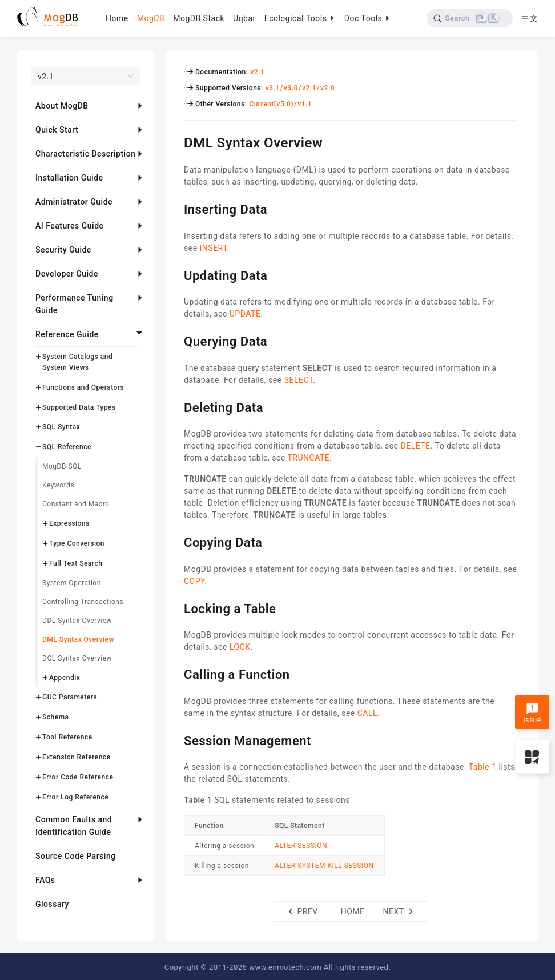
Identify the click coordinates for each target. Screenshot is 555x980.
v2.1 (257, 72)
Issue (532, 713)
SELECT (299, 380)
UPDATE (245, 314)
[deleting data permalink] (175, 406)
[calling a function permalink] (175, 673)
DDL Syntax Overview (77, 621)
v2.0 (327, 88)
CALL (367, 713)
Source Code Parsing (76, 856)
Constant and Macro (76, 504)
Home (117, 18)
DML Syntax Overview (78, 639)
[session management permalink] (175, 739)
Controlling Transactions (83, 602)
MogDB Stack (199, 18)
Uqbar (244, 18)
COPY (194, 581)
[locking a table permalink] (175, 607)
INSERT (214, 248)
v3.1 (273, 88)
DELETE (415, 446)
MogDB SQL (62, 466)
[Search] (470, 18)
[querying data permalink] (175, 340)
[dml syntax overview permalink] (175, 141)
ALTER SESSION (301, 846)
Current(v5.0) (271, 104)
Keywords (58, 485)
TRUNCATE (309, 458)
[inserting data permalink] (175, 208)
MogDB (151, 18)
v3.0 (291, 88)
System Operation (72, 583)
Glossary (52, 904)
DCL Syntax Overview (77, 658)
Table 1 (483, 767)
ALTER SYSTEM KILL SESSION (324, 866)
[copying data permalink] (175, 541)
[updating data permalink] (175, 274)
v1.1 (305, 104)
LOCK (240, 647)
